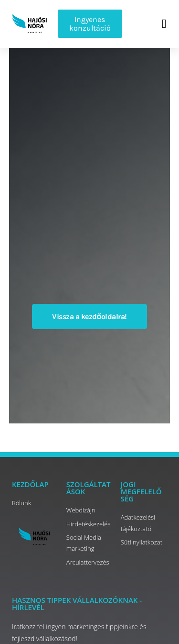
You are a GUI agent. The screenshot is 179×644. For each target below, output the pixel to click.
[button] (164, 24)
